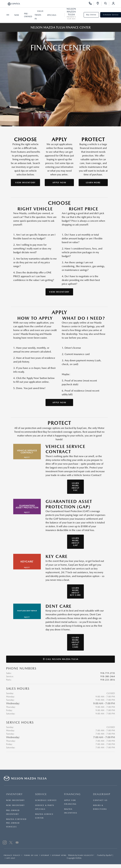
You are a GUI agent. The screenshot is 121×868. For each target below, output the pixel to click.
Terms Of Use (31, 855)
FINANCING (72, 794)
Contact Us (100, 800)
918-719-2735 (108, 673)
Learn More (93, 183)
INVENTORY (14, 794)
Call (61, 659)
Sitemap (45, 855)
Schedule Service (46, 800)
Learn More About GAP (76, 542)
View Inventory (25, 183)
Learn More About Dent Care (76, 642)
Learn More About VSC (76, 487)
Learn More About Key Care (75, 591)
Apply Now (59, 183)
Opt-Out (11, 858)
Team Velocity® (86, 855)
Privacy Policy (12, 855)
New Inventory (15, 800)
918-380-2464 (108, 676)
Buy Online (91, 15)
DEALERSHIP (102, 794)
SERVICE (41, 794)
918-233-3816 (108, 680)
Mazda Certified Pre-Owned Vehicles (16, 823)
